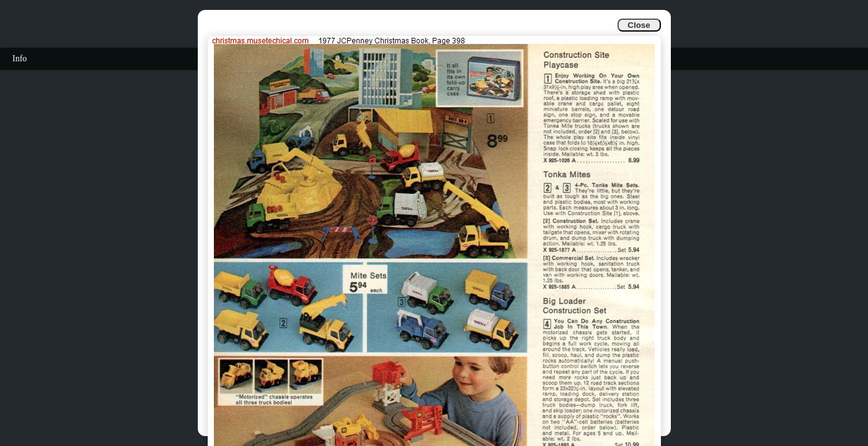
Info (20, 59)
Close (639, 25)
